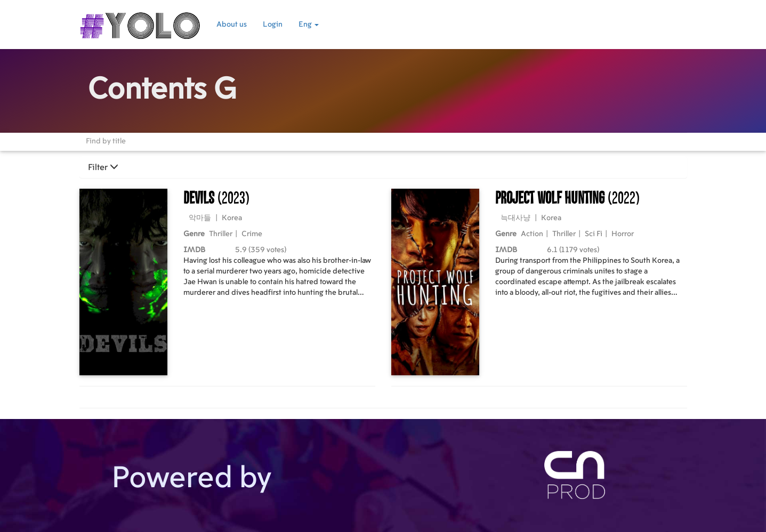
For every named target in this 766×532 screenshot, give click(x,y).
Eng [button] (309, 25)
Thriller (221, 234)
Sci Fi (594, 234)
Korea (232, 218)
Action (532, 234)
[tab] (383, 167)
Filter (103, 167)
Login (273, 25)
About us (232, 25)
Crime (252, 234)
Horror (623, 234)
